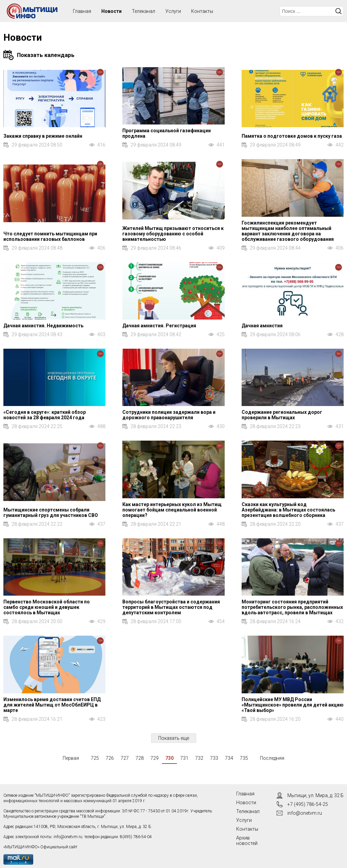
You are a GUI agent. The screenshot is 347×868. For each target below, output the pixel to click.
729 (155, 758)
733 (214, 758)
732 (199, 758)
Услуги (173, 11)
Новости (111, 11)
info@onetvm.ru (68, 837)
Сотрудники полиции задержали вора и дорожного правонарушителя (169, 415)
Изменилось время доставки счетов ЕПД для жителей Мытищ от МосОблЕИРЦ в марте (52, 705)
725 (95, 758)
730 (169, 758)
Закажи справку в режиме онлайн (43, 136)
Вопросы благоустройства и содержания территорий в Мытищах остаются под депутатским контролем (171, 607)
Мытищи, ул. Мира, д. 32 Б (315, 795)
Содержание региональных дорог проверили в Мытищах (282, 415)
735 (244, 758)
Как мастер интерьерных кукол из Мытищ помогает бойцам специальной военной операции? (172, 510)
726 (110, 758)
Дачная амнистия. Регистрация (159, 326)
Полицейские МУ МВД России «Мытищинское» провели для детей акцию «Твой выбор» (293, 705)
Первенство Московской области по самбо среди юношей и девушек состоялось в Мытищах (47, 607)
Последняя (272, 758)
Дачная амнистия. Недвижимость (43, 326)
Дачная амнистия (262, 326)
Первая (71, 758)
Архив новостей (247, 841)
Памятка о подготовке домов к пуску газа (292, 136)
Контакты (202, 11)
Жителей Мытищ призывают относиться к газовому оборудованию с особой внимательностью (173, 234)
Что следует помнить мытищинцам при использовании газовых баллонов (50, 236)
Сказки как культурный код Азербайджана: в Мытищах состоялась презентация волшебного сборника (288, 510)
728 (140, 758)
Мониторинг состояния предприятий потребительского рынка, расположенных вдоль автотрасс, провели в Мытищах (292, 607)
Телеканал (144, 11)
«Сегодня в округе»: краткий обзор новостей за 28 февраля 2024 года (45, 415)
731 (184, 758)
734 (229, 758)
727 (125, 758)
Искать (339, 11)
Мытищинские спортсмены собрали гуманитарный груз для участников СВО (51, 513)
